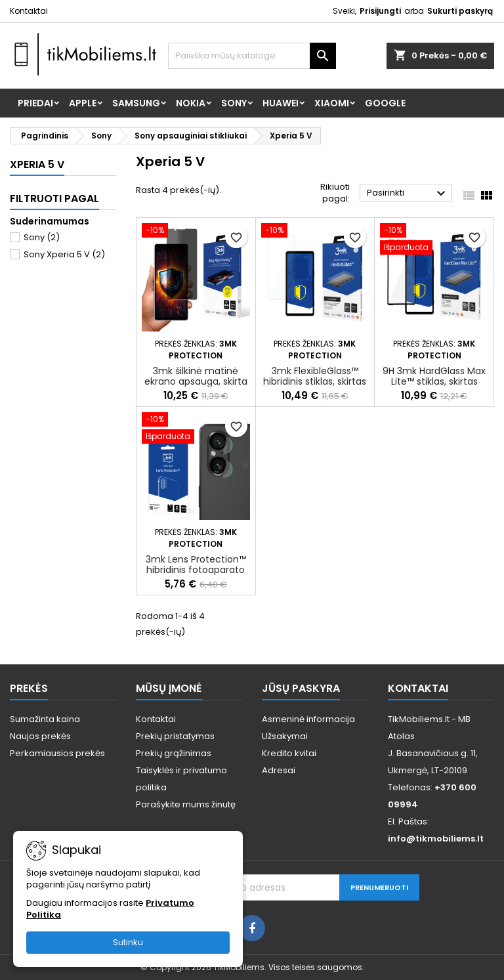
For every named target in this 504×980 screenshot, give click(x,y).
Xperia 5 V (37, 164)
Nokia (191, 103)
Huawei (281, 103)
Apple (83, 103)
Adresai (279, 770)
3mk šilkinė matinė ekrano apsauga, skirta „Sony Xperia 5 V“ (196, 381)
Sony (234, 103)
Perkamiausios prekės (57, 753)
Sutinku (128, 942)
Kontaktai (29, 11)
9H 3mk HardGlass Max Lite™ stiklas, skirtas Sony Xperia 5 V (434, 381)
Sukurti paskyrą (460, 11)
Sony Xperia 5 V (64, 254)
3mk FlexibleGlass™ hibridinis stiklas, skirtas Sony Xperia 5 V (315, 381)
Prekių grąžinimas (174, 753)
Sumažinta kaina (45, 719)
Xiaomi (332, 103)
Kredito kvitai (289, 753)
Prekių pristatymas (175, 736)
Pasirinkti (408, 194)
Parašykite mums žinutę (186, 804)
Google (385, 103)
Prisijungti (380, 11)
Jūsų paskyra (301, 688)
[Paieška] (252, 56)
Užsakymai (285, 736)
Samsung (136, 103)
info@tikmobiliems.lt (436, 839)
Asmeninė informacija (308, 719)
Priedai (35, 103)
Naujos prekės (40, 736)
